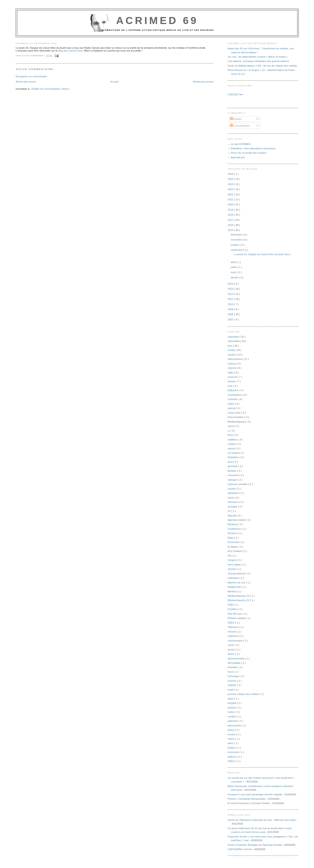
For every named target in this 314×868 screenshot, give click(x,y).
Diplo (231, 538)
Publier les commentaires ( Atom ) (51, 89)
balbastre (233, 390)
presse (232, 381)
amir (230, 386)
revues (232, 734)
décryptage (234, 663)
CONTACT (234, 94)
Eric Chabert (235, 551)
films (231, 435)
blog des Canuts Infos (71, 51)
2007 (231, 319)
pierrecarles (235, 725)
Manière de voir (237, 582)
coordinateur (235, 395)
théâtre (232, 748)
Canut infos (234, 413)
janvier (235, 277)
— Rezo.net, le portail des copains (247, 153)
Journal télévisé (237, 573)
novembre (237, 240)
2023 (231, 189)
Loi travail (233, 453)
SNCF (231, 623)
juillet (234, 267)
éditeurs (233, 757)
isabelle (232, 685)
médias (232, 716)
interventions (235, 359)
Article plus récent (26, 82)
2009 (231, 309)
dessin (232, 649)
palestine (233, 721)
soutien (232, 489)
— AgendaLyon (236, 157)
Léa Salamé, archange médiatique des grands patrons (258, 61)
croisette (233, 399)
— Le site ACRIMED (239, 144)
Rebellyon (234, 457)
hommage (234, 676)
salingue (233, 480)
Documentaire (236, 417)
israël (231, 690)
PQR (231, 605)
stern (231, 743)
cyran (231, 645)
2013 (231, 289)
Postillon (233, 609)
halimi (231, 404)
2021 (231, 199)
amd (230, 462)
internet (232, 368)
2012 (231, 294)
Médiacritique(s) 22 (239, 600)
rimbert (232, 444)
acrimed (233, 377)
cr (229, 431)
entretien (233, 667)
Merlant (232, 591)
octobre (235, 245)
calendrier (234, 337)
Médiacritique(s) (237, 422)
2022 (231, 194)
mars (234, 272)
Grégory (233, 560)
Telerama (233, 627)
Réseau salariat (237, 618)
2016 (231, 225)
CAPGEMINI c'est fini (240, 849)
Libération (234, 578)
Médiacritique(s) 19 (239, 596)
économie (234, 752)
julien (231, 699)
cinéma (232, 364)
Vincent (232, 632)
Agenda (232, 515)
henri (231, 672)
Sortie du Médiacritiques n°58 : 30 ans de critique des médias (262, 66)
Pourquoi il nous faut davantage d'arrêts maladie (255, 794)
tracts (231, 498)
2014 (231, 284)
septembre (237, 250)
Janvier (232, 569)
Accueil (114, 82)
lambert (232, 707)
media (231, 350)
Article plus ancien (203, 82)
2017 (231, 220)
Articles (236, 119)
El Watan (233, 547)
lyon (230, 346)
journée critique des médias (244, 694)
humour (232, 681)
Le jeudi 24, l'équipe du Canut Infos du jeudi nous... (263, 254)
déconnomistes (237, 658)
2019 (231, 210)
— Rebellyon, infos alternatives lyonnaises (252, 148)
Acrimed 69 (157, 21)
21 (229, 511)
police (231, 730)
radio (231, 372)
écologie (233, 506)
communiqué (235, 640)
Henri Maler (235, 565)
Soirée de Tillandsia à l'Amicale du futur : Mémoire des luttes (262, 820)
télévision (233, 502)
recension (234, 475)
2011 (231, 299)
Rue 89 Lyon (235, 614)
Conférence (235, 529)
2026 (231, 174)
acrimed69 (234, 341)
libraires (232, 471)
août (234, 262)
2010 (231, 304)
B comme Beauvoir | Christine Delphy (249, 803)
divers (231, 654)
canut (231, 426)
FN (230, 556)
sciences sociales (238, 484)
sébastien (233, 493)
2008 (231, 314)
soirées (232, 355)
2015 (231, 230)
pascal (232, 408)
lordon (232, 712)
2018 (231, 215)
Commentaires (240, 126)
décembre (237, 235)
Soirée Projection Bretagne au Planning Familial (255, 845)
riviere (231, 739)
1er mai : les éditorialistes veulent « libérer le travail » (258, 57)
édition (232, 761)
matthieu (233, 439)
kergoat (232, 703)
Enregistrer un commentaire (31, 76)
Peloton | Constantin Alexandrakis (247, 799)
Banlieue (233, 524)
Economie (234, 542)
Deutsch (233, 533)
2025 (231, 179)
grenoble (233, 466)
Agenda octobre (237, 520)
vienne (232, 448)
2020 (231, 204)
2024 (231, 184)
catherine (233, 636)
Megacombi (235, 587)
